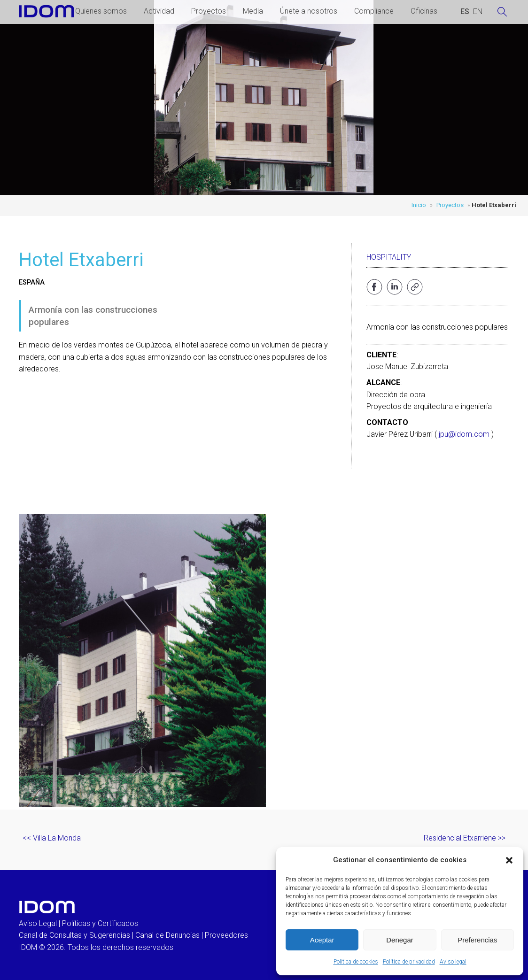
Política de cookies (356, 962)
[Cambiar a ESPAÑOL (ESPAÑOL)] (465, 12)
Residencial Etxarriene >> (465, 838)
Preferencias (477, 940)
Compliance (374, 11)
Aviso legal (453, 962)
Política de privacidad (409, 962)
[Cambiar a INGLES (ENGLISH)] (478, 12)
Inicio (419, 205)
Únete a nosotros (309, 11)
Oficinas (424, 11)
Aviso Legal (38, 923)
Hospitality (389, 257)
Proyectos (209, 11)
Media (253, 11)
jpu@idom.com (464, 434)
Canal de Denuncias (167, 935)
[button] (509, 860)
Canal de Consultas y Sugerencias (74, 935)
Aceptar (322, 940)
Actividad (159, 11)
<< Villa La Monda (52, 838)
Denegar (400, 940)
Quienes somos (101, 11)
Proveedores (226, 935)
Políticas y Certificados (100, 923)
